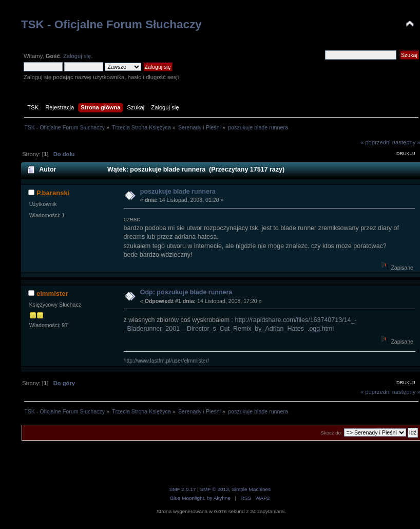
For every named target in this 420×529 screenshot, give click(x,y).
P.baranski (53, 193)
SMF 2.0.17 (183, 489)
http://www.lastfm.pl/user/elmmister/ (167, 361)
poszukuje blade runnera (178, 192)
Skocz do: (332, 433)
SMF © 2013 (214, 489)
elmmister (52, 294)
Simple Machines (251, 489)
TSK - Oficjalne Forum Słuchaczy (111, 24)
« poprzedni (376, 142)
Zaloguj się (77, 56)
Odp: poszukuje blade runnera (186, 292)
